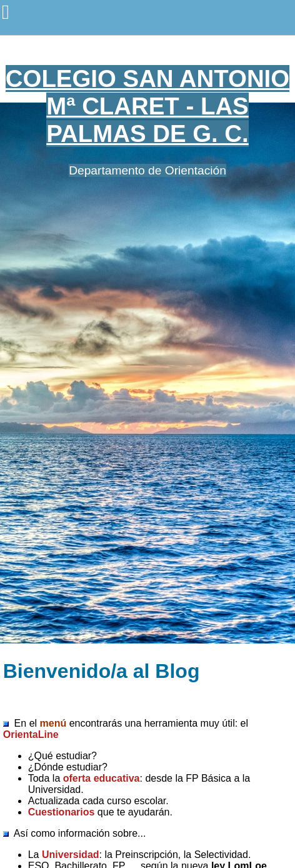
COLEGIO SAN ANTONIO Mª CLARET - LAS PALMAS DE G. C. (147, 106)
